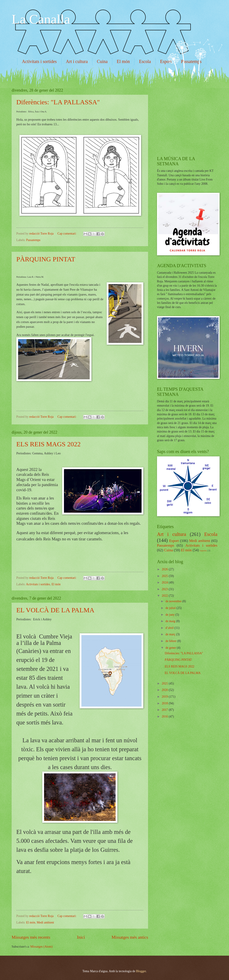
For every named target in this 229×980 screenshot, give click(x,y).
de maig (171, 621)
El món (123, 61)
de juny (170, 615)
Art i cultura (77, 61)
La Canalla (41, 19)
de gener (171, 648)
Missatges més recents (31, 937)
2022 (165, 596)
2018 (165, 703)
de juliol (171, 608)
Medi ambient (45, 922)
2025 (165, 576)
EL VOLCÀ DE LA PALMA (55, 610)
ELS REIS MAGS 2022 (49, 444)
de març (171, 634)
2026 (165, 569)
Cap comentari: (67, 234)
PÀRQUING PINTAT (46, 259)
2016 (165, 717)
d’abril (170, 628)
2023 (165, 589)
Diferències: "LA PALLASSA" (58, 102)
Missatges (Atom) (41, 947)
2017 (165, 710)
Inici (81, 937)
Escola (145, 61)
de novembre (174, 601)
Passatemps (33, 240)
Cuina (102, 61)
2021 (165, 683)
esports (203, 550)
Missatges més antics (130, 937)
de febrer (171, 641)
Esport (166, 61)
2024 (165, 582)
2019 (165, 697)
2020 (165, 690)
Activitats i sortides (39, 61)
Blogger (141, 971)
